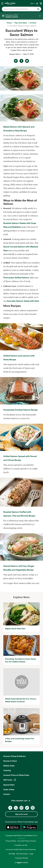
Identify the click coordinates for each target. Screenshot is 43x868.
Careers (7, 794)
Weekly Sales (9, 766)
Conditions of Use (21, 845)
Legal (31, 854)
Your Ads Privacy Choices (27, 841)
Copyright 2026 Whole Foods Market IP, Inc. (21, 835)
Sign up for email (21, 814)
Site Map (12, 854)
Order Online (9, 789)
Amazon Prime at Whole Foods (16, 775)
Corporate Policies (21, 858)
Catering (7, 770)
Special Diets (9, 785)
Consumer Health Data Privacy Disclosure (21, 849)
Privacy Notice (11, 841)
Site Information (22, 854)
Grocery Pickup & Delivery (15, 756)
